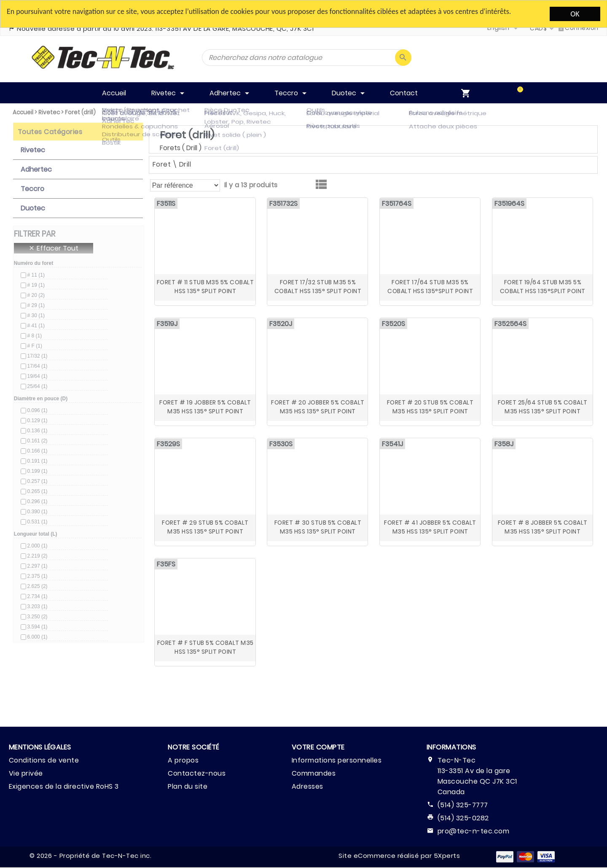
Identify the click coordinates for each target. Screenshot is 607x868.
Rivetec (49, 112)
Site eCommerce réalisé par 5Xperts (399, 856)
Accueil (23, 112)
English (498, 28)
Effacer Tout (53, 248)
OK (575, 14)
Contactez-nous (197, 773)
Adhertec (36, 169)
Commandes (314, 773)
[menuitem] (506, 93)
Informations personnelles (337, 760)
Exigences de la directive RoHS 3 (64, 786)
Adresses (308, 786)
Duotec (33, 208)
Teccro (32, 189)
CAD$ (538, 28)
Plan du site (188, 786)
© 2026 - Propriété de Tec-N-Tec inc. (90, 856)
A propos (183, 760)
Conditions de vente (44, 760)
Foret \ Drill (172, 164)
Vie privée (26, 773)
